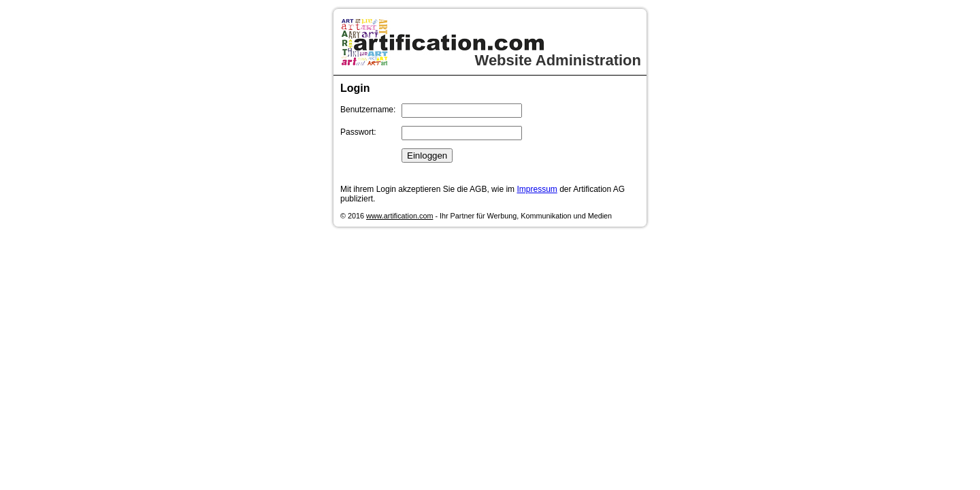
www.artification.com (399, 216)
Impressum (537, 189)
